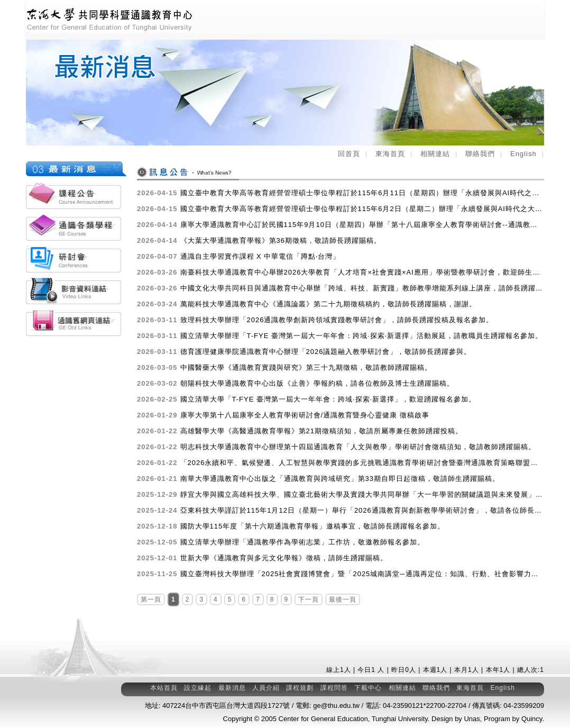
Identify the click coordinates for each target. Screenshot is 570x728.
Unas (472, 719)
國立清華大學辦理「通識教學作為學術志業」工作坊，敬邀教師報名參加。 (281, 542)
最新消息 (232, 688)
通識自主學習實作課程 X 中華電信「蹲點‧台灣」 (238, 257)
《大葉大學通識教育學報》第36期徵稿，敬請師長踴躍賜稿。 (259, 241)
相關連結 (435, 154)
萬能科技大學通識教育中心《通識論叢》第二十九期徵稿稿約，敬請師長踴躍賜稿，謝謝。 (307, 304)
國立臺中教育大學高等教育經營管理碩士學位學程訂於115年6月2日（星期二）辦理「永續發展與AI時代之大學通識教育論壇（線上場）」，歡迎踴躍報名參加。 (341, 209)
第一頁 (151, 599)
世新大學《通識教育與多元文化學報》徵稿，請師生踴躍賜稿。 (262, 558)
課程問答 (334, 688)
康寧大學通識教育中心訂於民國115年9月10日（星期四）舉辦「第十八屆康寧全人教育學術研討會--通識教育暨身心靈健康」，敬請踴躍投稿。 (341, 225)
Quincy (532, 719)
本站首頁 (164, 688)
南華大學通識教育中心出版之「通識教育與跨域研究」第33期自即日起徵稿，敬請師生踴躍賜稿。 (318, 479)
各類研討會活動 (73, 259)
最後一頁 (343, 599)
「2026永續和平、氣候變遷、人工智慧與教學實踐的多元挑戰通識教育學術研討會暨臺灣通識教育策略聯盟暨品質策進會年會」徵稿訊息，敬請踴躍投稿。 (341, 463)
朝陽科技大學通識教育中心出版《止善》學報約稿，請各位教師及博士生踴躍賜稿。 (296, 384)
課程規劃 (300, 688)
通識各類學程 (73, 228)
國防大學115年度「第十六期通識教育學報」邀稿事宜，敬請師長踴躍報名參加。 (291, 526)
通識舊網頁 (73, 323)
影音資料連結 (73, 291)
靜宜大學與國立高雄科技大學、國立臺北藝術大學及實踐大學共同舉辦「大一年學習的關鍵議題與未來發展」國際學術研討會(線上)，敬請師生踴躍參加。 (341, 495)
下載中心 (368, 688)
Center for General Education (323, 719)
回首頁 (349, 154)
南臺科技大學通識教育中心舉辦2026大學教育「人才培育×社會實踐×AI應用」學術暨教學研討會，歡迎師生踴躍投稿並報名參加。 (341, 272)
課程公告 (73, 196)
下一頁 (309, 599)
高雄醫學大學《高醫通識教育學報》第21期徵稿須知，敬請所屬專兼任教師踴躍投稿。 (300, 431)
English (523, 154)
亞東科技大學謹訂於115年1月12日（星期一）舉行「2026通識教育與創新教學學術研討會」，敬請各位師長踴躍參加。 (341, 511)
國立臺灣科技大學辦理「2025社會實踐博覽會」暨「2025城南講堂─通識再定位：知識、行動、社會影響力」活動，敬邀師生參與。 (341, 574)
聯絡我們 (480, 154)
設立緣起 (198, 688)
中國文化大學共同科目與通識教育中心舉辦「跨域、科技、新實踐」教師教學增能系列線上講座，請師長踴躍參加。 (341, 288)
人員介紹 (266, 688)
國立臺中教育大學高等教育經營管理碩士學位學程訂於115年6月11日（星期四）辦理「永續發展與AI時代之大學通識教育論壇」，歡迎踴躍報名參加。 (341, 193)
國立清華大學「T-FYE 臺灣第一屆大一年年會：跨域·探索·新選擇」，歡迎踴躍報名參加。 (306, 399)
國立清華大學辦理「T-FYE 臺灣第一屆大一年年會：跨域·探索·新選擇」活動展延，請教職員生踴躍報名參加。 (340, 336)
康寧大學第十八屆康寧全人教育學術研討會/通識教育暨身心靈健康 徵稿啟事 (283, 415)
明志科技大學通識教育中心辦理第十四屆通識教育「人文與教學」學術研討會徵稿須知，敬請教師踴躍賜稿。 (336, 447)
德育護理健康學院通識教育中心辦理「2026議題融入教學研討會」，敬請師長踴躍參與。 (304, 352)
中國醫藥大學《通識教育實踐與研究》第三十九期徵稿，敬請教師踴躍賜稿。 (284, 368)
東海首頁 (390, 154)
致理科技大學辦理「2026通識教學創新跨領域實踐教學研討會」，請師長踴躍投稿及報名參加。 (315, 320)
